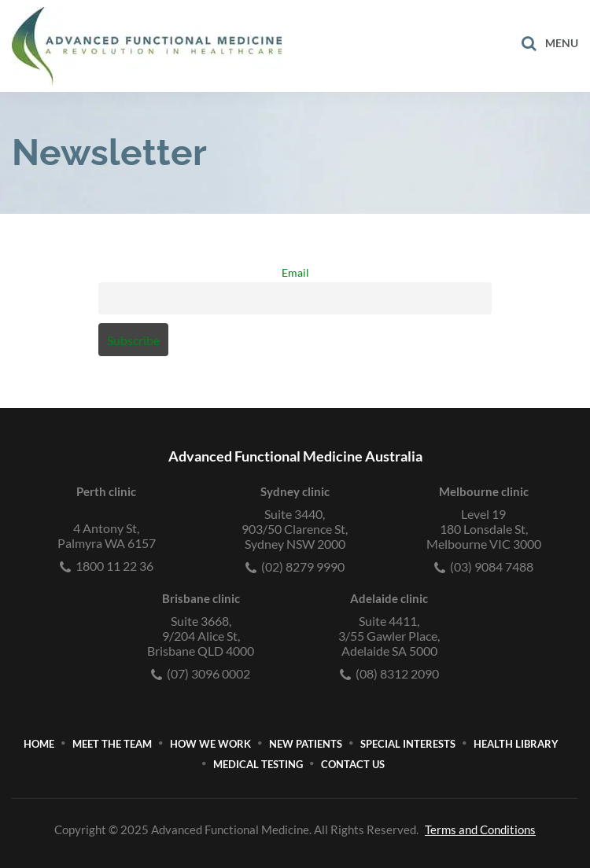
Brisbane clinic (201, 598)
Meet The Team (112, 744)
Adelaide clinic (389, 598)
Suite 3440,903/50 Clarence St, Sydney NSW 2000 (295, 529)
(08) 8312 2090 (389, 673)
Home (39, 744)
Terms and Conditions (480, 829)
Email (295, 272)
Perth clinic (106, 491)
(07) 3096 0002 (201, 673)
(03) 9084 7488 (484, 566)
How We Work (210, 744)
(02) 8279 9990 (295, 566)
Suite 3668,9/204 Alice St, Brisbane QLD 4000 (201, 636)
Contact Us (353, 764)
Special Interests (408, 744)
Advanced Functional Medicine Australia (295, 456)
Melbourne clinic (484, 491)
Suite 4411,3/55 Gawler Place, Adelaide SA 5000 (389, 636)
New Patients (306, 744)
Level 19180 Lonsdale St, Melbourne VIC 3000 (484, 529)
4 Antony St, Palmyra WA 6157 (107, 535)
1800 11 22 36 (107, 566)
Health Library (516, 744)
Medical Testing (258, 764)
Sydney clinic (295, 491)
